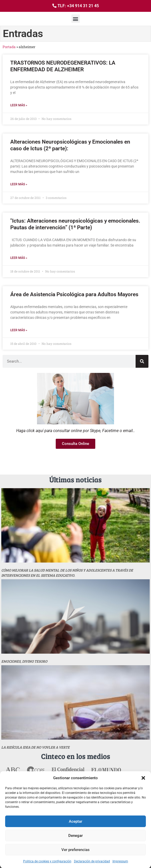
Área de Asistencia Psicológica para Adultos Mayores (74, 294)
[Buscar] (142, 361)
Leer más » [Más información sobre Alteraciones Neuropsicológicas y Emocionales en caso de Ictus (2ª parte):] (19, 184)
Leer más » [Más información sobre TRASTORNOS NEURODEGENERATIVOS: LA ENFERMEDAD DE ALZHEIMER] (19, 105)
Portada (9, 47)
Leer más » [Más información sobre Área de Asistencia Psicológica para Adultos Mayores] (19, 330)
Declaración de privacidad (92, 861)
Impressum (120, 861)
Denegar (75, 836)
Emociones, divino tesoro (24, 661)
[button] (143, 778)
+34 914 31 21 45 (83, 6)
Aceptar (75, 821)
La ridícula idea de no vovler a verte (35, 747)
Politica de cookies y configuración (47, 861)
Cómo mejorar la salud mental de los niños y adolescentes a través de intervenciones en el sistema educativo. (67, 573)
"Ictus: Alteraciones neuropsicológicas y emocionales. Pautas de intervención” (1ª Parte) (75, 224)
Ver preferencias (75, 850)
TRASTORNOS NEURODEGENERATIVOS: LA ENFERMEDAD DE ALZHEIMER (63, 66)
